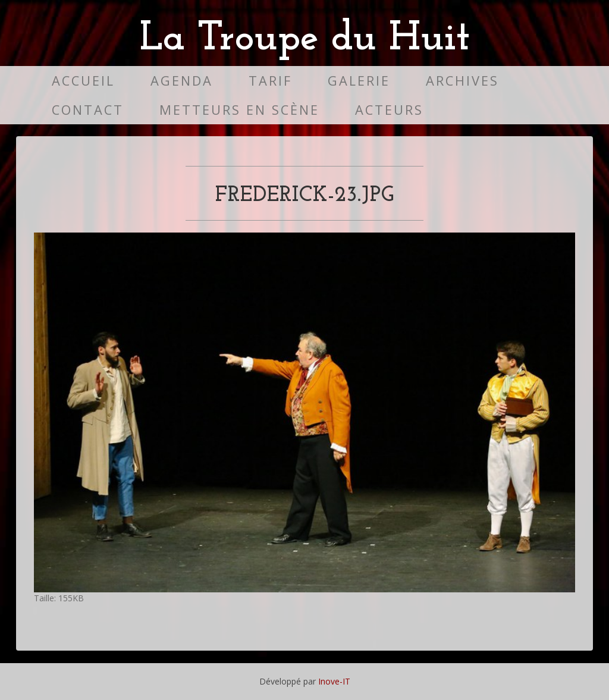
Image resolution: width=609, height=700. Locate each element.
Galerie (359, 81)
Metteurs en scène (239, 110)
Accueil (83, 81)
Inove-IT (334, 681)
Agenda (182, 81)
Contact (88, 110)
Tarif (270, 81)
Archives (462, 81)
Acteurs (389, 110)
